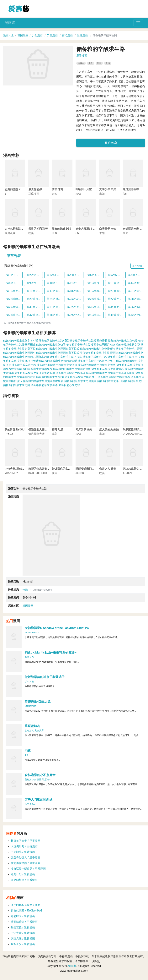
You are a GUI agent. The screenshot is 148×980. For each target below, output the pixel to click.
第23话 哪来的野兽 (35, 299)
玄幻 (108, 63)
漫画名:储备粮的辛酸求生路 (127, 353)
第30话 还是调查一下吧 (35, 307)
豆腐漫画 (34, 194)
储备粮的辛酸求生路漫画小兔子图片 (88, 345)
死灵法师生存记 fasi (135, 189)
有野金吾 (29, 657)
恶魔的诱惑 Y (13, 189)
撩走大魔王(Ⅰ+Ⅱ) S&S (90, 229)
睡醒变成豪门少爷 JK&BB (91, 469)
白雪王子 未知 (108, 229)
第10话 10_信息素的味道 (55, 283)
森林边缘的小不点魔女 (40, 775)
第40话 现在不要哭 (96, 315)
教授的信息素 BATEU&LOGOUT (47, 469)
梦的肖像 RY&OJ (15, 430)
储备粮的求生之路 (108, 381)
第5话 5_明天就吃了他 (96, 275)
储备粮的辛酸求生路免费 (125, 345)
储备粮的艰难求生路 (95, 357)
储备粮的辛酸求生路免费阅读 (98, 349)
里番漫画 (82, 35)
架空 (99, 63)
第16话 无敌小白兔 (35, 291)
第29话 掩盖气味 (14, 307)
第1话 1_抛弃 (14, 275)
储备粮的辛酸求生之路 (17, 385)
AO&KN (127, 473)
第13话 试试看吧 (116, 283)
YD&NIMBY (11, 473)
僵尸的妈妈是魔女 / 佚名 (26, 905)
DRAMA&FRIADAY (134, 434)
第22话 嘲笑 (14, 299)
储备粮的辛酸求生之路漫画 (80, 381)
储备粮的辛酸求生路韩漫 (123, 341)
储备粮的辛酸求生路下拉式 (66, 357)
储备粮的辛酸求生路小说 (71, 373)
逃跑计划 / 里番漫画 (23, 874)
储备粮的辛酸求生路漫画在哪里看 (43, 381)
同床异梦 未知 (84, 430)
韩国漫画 (23, 35)
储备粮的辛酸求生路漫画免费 (35, 369)
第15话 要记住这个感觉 (14, 291)
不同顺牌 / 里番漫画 (23, 852)
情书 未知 (58, 189)
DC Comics (30, 706)
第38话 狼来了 (55, 315)
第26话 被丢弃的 (96, 299)
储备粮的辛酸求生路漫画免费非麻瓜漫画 (110, 373)
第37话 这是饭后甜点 (35, 315)
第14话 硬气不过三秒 (136, 283)
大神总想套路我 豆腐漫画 (20, 229)
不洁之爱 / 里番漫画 (23, 933)
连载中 (81, 63)
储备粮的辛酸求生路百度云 (81, 377)
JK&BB (80, 473)
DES (54, 233)
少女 (91, 63)
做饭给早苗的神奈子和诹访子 (45, 677)
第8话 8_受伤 (14, 283)
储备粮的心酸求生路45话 (54, 341)
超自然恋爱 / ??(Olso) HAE (27, 911)
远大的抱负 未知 (109, 430)
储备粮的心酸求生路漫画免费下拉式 (58, 349)
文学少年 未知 (108, 189)
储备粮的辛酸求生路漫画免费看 (88, 341)
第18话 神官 (74, 291)
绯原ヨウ (47, 780)
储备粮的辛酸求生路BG (50, 377)
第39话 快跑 (74, 315)
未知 (55, 194)
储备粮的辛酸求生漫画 (129, 349)
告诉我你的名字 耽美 (64, 469)
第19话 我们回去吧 (96, 291)
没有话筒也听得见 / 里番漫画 (28, 869)
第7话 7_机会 (136, 275)
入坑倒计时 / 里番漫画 (24, 846)
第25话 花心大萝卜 (75, 299)
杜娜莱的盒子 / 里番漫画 (26, 841)
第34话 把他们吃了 (116, 307)
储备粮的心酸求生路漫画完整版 (72, 369)
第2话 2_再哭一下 (35, 275)
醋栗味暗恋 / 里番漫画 (24, 922)
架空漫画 (52, 35)
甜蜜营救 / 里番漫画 (23, 927)
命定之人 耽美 (108, 469)
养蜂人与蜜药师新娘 (39, 799)
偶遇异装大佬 (36, 434)
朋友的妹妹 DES (61, 229)
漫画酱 (10, 23)
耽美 (31, 233)
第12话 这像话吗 (96, 283)
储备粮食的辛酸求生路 (44, 385)
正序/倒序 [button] (137, 266)
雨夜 (28, 750)
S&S (78, 233)
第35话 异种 (135, 307)
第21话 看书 (135, 291)
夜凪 (39, 780)
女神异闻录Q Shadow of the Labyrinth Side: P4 (57, 628)
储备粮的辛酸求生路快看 (51, 345)
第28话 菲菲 (135, 299)
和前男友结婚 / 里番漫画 (26, 863)
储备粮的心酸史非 (69, 385)
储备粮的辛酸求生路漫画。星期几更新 (26, 357)
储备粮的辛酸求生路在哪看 (114, 377)
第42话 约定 (135, 315)
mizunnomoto (32, 632)
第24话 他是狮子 (55, 299)
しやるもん (30, 804)
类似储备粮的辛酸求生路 (95, 353)
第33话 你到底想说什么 (96, 307)
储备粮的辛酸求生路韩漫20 (108, 369)
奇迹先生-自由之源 (38, 701)
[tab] (14, 256)
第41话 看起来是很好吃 (116, 315)
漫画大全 (8, 35)
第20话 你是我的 (116, 291)
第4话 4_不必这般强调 (75, 275)
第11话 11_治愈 (75, 283)
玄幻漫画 (67, 35)
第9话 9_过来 (34, 283)
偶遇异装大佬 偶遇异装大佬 (45, 430)
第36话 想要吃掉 (14, 315)
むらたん (29, 731)
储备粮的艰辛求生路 (24, 365)
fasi (125, 194)
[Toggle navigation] (138, 23)
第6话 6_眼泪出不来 (116, 275)
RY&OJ (9, 434)
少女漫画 (37, 35)
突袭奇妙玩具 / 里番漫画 (26, 857)
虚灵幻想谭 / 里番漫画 (24, 880)
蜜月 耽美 (58, 430)
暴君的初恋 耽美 (38, 229)
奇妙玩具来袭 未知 (134, 229)
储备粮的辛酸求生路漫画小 (19, 353)
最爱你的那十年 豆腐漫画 (43, 189)
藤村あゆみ (30, 780)
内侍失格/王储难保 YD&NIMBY (23, 469)
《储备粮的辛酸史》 (132, 381)
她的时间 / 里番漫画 (23, 916)
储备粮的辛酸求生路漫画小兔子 (97, 361)
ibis (26, 755)
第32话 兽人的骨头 (75, 307)
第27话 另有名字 (116, 299)
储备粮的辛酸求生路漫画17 (124, 357)
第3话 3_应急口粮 (55, 275)
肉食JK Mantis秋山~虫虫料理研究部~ (51, 652)
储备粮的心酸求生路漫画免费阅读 (57, 365)
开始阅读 (111, 143)
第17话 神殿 (54, 291)
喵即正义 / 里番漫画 (23, 944)
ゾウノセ (29, 682)
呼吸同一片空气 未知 (88, 189)
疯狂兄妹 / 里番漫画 (23, 939)
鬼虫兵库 (39, 731)
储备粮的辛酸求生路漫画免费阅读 (35, 373)
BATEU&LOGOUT (38, 473)
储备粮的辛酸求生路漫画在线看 (58, 361)
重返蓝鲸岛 (32, 726)
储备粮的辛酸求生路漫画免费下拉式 (58, 353)
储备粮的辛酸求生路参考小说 (21, 341)
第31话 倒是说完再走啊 (55, 307)
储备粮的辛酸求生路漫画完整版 (97, 365)
